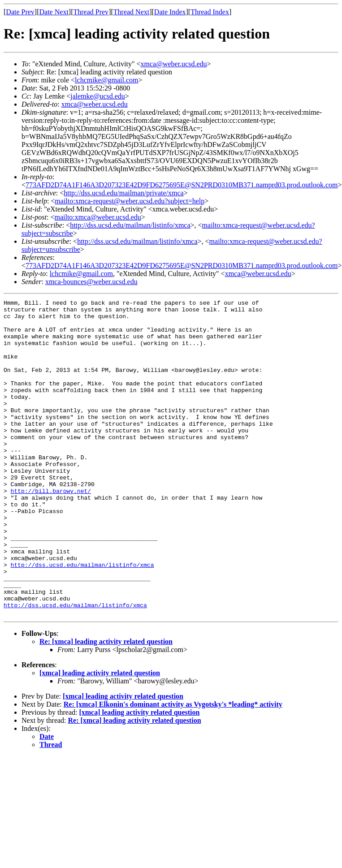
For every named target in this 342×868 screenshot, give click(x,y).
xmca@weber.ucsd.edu (174, 64)
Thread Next (131, 12)
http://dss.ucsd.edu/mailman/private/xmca (124, 193)
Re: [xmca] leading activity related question (106, 705)
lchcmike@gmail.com (106, 80)
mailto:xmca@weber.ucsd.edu (97, 217)
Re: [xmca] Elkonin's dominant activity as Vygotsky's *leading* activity (173, 767)
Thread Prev (91, 12)
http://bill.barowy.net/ (51, 530)
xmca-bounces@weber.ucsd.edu (91, 282)
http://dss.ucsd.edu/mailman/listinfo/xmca (130, 225)
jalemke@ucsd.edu (98, 96)
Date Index (170, 12)
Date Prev (20, 12)
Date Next (54, 12)
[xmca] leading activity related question (100, 736)
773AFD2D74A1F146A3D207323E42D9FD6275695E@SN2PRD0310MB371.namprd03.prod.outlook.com (182, 185)
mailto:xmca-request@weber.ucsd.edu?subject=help (130, 201)
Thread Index (210, 12)
